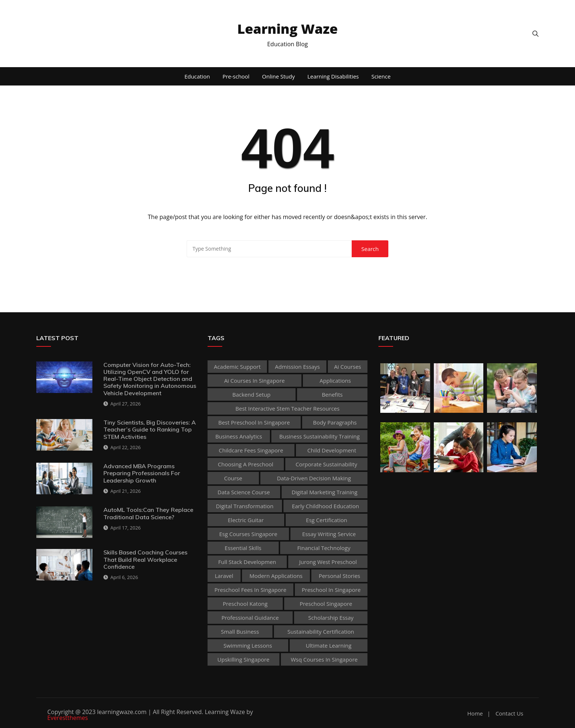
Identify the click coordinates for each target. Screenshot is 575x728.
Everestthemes (68, 718)
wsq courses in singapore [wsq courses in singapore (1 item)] (324, 659)
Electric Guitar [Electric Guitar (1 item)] (246, 520)
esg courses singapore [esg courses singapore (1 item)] (248, 534)
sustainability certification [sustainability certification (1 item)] (321, 631)
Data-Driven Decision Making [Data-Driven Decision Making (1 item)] (314, 478)
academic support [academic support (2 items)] (237, 367)
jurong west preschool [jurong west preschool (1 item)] (328, 562)
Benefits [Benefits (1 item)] (332, 394)
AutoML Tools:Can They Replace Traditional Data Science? (148, 513)
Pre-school (236, 76)
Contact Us (509, 714)
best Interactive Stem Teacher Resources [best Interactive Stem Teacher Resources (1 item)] (287, 408)
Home (475, 714)
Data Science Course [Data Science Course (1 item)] (244, 492)
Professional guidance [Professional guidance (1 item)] (250, 618)
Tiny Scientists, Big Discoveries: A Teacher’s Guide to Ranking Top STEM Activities (150, 429)
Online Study (279, 76)
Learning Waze (287, 29)
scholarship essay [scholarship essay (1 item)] (331, 618)
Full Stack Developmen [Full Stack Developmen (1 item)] (247, 562)
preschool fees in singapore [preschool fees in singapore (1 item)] (250, 590)
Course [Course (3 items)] (233, 478)
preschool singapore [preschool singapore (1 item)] (326, 604)
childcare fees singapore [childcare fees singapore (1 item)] (251, 450)
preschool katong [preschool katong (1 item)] (245, 604)
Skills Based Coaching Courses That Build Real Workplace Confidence (145, 559)
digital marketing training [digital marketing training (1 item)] (324, 492)
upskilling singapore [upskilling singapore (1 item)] (243, 659)
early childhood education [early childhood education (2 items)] (325, 506)
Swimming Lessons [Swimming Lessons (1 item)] (248, 645)
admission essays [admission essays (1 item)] (297, 367)
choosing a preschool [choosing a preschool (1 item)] (246, 464)
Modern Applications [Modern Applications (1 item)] (276, 576)
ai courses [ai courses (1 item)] (348, 367)
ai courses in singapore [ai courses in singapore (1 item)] (254, 381)
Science (381, 76)
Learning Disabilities (333, 76)
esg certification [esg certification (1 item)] (326, 520)
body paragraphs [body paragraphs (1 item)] (335, 422)
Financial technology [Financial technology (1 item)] (324, 548)
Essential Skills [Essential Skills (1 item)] (243, 548)
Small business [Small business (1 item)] (240, 631)
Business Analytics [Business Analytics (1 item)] (239, 436)
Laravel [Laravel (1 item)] (224, 576)
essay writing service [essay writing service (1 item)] (329, 534)
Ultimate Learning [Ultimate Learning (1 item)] (329, 645)
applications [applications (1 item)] (335, 381)
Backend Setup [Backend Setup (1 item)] (252, 394)
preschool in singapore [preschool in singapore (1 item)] (331, 590)
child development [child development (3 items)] (332, 450)
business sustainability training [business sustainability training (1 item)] (320, 436)
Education (197, 76)
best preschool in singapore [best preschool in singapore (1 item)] (254, 422)
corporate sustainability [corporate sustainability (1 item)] (326, 464)
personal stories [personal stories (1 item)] (339, 576)
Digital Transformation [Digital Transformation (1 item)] (245, 506)
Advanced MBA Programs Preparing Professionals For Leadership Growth (142, 473)
